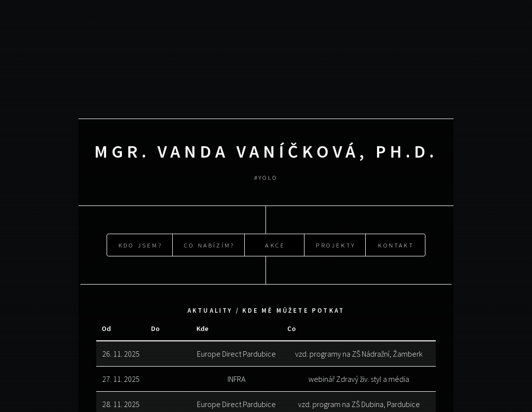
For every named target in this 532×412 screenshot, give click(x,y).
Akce (275, 244)
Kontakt (396, 244)
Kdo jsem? (140, 244)
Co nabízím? (209, 244)
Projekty (336, 244)
